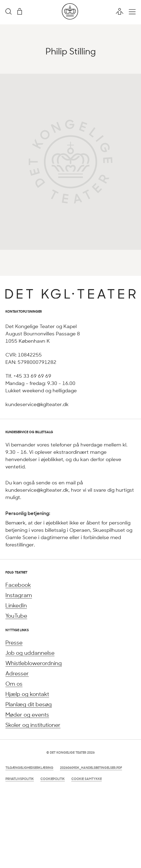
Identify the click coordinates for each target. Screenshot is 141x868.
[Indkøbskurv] (20, 11)
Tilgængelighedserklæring (29, 768)
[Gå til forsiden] (70, 18)
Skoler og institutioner (33, 725)
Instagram (19, 595)
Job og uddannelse (30, 653)
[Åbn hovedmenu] (132, 12)
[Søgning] (9, 12)
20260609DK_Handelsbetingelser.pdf (91, 768)
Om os (14, 684)
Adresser (17, 673)
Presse (14, 642)
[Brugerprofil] (120, 11)
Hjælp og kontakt (27, 694)
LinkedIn (16, 605)
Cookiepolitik (53, 779)
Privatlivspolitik (20, 779)
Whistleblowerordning (34, 663)
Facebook (18, 585)
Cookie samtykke (86, 779)
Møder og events (27, 715)
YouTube (16, 616)
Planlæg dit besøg (29, 704)
